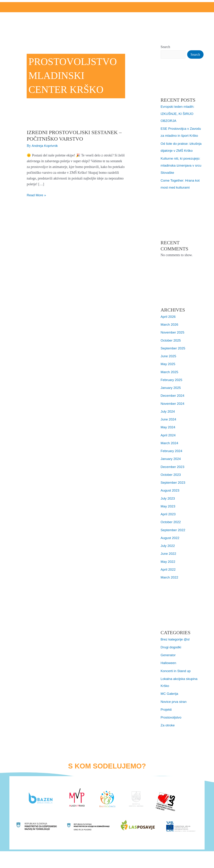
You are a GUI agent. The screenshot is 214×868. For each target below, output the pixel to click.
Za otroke (168, 723)
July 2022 (168, 544)
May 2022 (168, 560)
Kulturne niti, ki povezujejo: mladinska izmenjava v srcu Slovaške (182, 165)
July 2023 (168, 497)
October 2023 (171, 473)
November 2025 (173, 332)
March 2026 (170, 324)
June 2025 (169, 356)
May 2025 (168, 363)
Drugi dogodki (171, 645)
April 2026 (169, 316)
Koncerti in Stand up (176, 669)
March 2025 (170, 371)
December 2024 (173, 395)
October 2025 (171, 340)
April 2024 (169, 434)
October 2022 (171, 521)
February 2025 (172, 379)
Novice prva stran (174, 699)
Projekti (167, 707)
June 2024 (169, 418)
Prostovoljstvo (172, 715)
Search (165, 47)
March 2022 (170, 576)
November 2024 (173, 403)
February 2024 (172, 450)
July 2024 (168, 411)
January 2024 (171, 458)
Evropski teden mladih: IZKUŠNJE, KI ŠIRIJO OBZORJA (178, 114)
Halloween (169, 661)
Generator (169, 653)
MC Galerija (170, 691)
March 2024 (170, 442)
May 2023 (168, 505)
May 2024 (168, 426)
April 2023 (169, 513)
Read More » (37, 195)
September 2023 (174, 481)
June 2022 (169, 552)
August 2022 (170, 536)
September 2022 (174, 528)
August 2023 (170, 489)
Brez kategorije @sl (176, 637)
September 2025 (174, 348)
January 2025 (171, 387)
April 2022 (169, 568)
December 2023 (173, 466)
